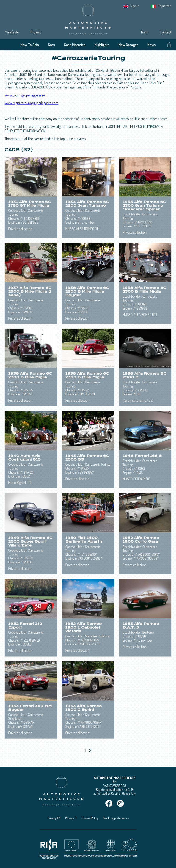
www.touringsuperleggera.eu (25, 95)
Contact (166, 32)
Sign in (135, 6)
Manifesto (12, 32)
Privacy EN (54, 818)
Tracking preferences (116, 818)
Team (144, 32)
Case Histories (75, 45)
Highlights (102, 45)
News (151, 45)
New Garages (128, 45)
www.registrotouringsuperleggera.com (32, 103)
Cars (51, 45)
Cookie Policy (90, 818)
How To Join (30, 45)
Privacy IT (71, 818)
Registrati (164, 6)
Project (36, 32)
